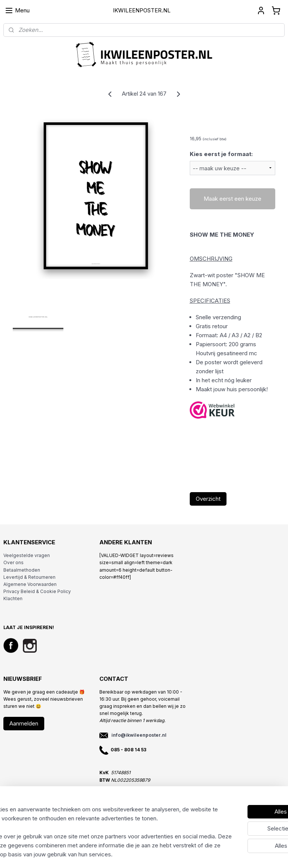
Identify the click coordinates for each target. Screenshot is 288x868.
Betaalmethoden (22, 570)
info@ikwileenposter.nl (139, 735)
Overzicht (208, 499)
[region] (94, 823)
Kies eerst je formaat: (221, 154)
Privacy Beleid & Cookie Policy (37, 591)
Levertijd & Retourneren (29, 577)
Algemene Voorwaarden (30, 584)
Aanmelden (24, 723)
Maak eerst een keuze (232, 199)
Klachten (13, 598)
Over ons (13, 562)
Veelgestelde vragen (27, 555)
